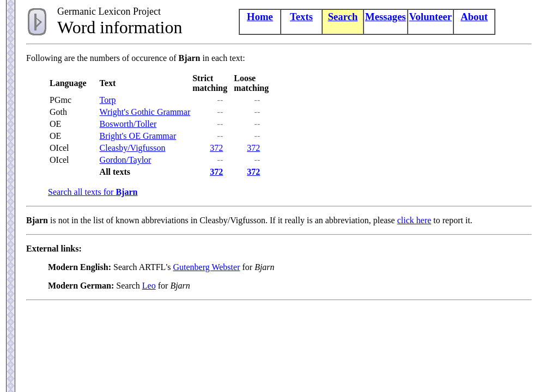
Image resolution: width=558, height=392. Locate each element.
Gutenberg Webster (206, 267)
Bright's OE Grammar (138, 136)
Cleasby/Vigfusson (133, 148)
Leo (149, 286)
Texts (301, 17)
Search (343, 17)
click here (414, 220)
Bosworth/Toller (128, 124)
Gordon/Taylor (126, 160)
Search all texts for (93, 192)
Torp (108, 100)
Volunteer (430, 17)
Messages (386, 17)
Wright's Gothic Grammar (145, 112)
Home (260, 17)
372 (216, 148)
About (474, 17)
